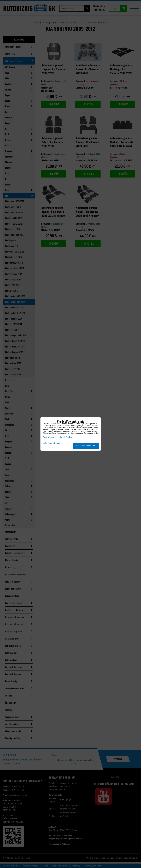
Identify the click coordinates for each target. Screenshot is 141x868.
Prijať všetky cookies (86, 446)
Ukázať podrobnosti (51, 443)
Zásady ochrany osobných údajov (57, 437)
